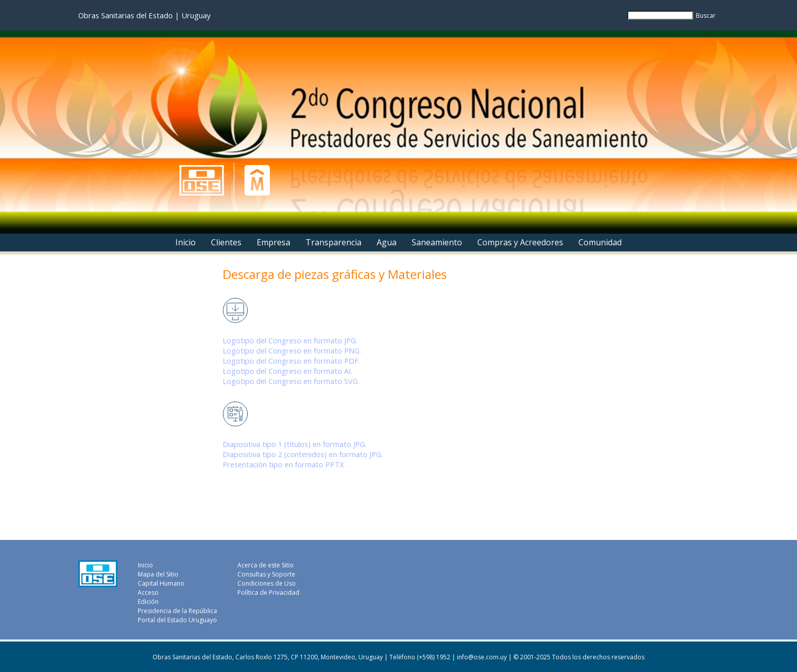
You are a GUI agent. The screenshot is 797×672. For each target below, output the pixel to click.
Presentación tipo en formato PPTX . (285, 464)
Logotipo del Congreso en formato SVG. (291, 381)
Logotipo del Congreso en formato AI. (287, 371)
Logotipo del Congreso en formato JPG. (290, 340)
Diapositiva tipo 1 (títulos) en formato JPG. (295, 444)
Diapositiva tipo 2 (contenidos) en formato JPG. (303, 454)
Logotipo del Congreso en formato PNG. (292, 350)
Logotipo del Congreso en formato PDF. (291, 361)
